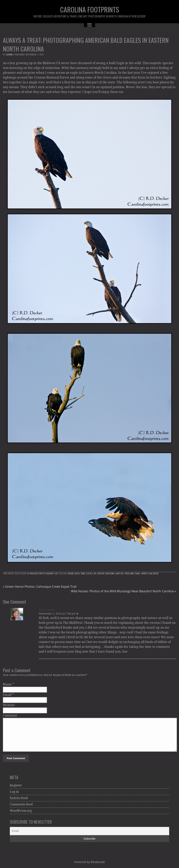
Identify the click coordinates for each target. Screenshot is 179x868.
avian (70, 574)
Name (7, 684)
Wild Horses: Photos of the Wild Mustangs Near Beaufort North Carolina (123, 591)
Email (7, 695)
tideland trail (132, 574)
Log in (14, 792)
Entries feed (19, 798)
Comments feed (21, 804)
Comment (10, 715)
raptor (119, 574)
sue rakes (47, 610)
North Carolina (106, 574)
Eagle (90, 574)
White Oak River (150, 574)
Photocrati (98, 862)
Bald (77, 574)
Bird (83, 574)
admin (9, 55)
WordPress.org (21, 811)
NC (95, 574)
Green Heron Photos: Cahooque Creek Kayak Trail (40, 587)
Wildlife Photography (42, 574)
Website (9, 705)
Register (16, 785)
